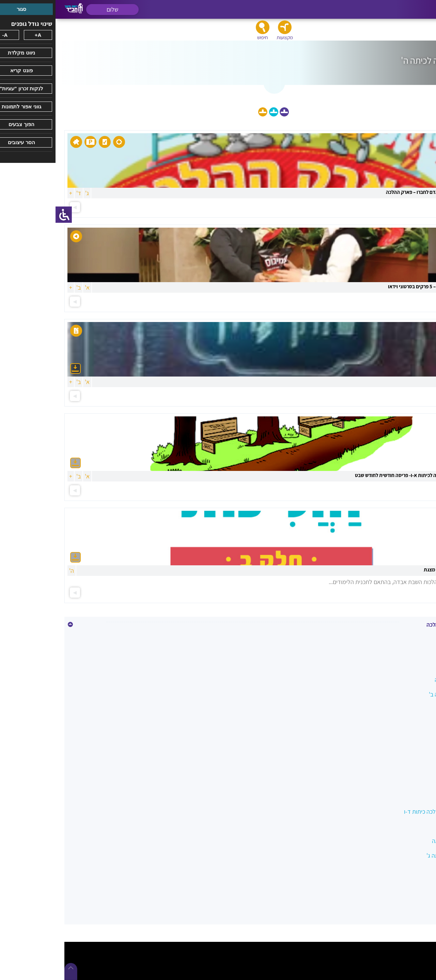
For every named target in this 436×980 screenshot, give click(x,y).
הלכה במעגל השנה (401, 680)
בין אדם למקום (406, 665)
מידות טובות (409, 826)
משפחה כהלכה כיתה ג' (397, 855)
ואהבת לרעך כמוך (402, 753)
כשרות (416, 782)
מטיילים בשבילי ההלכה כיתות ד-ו (386, 811)
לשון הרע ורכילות (404, 797)
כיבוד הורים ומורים (402, 768)
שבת (418, 885)
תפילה (416, 899)
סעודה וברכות (407, 870)
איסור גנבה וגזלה (403, 636)
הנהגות (415, 724)
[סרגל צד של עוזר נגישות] (8, 215)
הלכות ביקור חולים (402, 709)
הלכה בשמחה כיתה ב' (398, 694)
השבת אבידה (408, 738)
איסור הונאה (409, 650)
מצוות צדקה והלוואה (400, 841)
